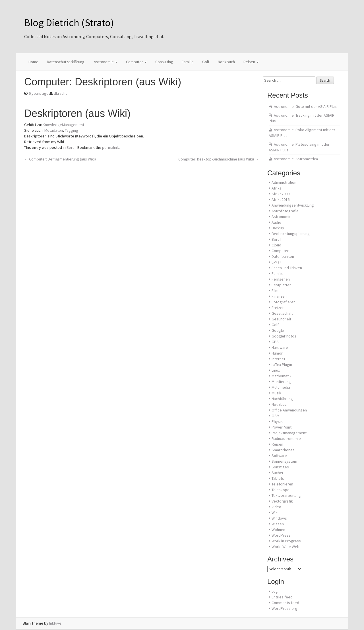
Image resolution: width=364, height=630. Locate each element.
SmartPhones (283, 450)
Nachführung (282, 399)
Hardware (280, 347)
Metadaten (54, 130)
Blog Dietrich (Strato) (69, 23)
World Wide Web (286, 547)
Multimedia (281, 387)
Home (33, 62)
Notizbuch (226, 62)
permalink (110, 147)
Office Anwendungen (289, 410)
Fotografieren (284, 302)
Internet (278, 359)
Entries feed (282, 597)
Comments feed (285, 603)
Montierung (281, 382)
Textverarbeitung (286, 495)
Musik (276, 393)
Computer (136, 62)
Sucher (278, 473)
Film (275, 291)
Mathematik (282, 376)
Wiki (275, 512)
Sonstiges (280, 467)
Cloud (276, 245)
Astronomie (105, 62)
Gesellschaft (282, 313)
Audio (276, 222)
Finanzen (279, 296)
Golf (206, 62)
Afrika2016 (281, 199)
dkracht (60, 93)
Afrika (277, 188)
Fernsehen (281, 279)
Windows (279, 518)
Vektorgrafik (282, 501)
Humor (277, 353)
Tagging (72, 130)
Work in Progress (286, 541)
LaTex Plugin (282, 365)
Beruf (71, 147)
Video (276, 507)
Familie (188, 62)
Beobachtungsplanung (291, 234)
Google (278, 330)
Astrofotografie (285, 211)
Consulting (164, 62)
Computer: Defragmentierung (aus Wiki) (60, 159)
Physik (277, 421)
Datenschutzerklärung (66, 62)
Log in (277, 591)
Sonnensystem (284, 461)
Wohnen (278, 530)
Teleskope (281, 490)
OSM (276, 416)
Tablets (278, 478)
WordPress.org (285, 608)
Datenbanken (283, 256)
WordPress (281, 535)
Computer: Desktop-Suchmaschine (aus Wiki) (219, 159)
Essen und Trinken (287, 268)
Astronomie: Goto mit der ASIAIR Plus (305, 106)
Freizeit (278, 308)
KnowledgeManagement (63, 125)
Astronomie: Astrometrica (296, 159)
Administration (284, 182)
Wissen (278, 524)
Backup (278, 228)
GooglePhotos (284, 336)
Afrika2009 (281, 194)
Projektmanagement (289, 433)
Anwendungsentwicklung (293, 205)
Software (279, 456)
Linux (276, 370)
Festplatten (282, 285)
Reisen (251, 62)
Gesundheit (281, 319)
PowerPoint (282, 427)
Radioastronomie (286, 438)
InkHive (55, 623)
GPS (275, 342)
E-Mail (276, 262)
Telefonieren (282, 484)
